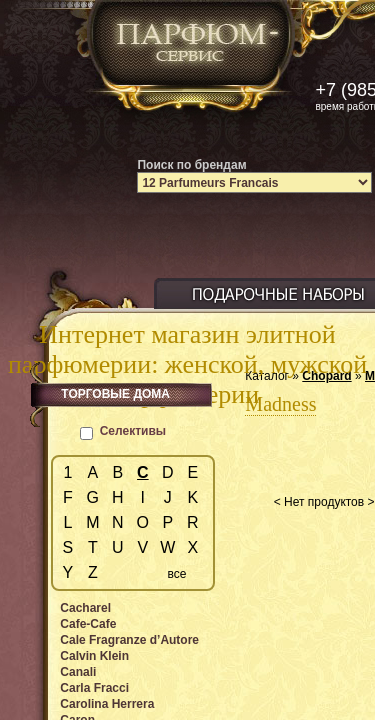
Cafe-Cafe (88, 624)
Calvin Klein (94, 656)
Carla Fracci (94, 688)
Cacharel (85, 608)
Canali (78, 672)
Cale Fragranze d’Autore (129, 640)
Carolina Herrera (107, 704)
